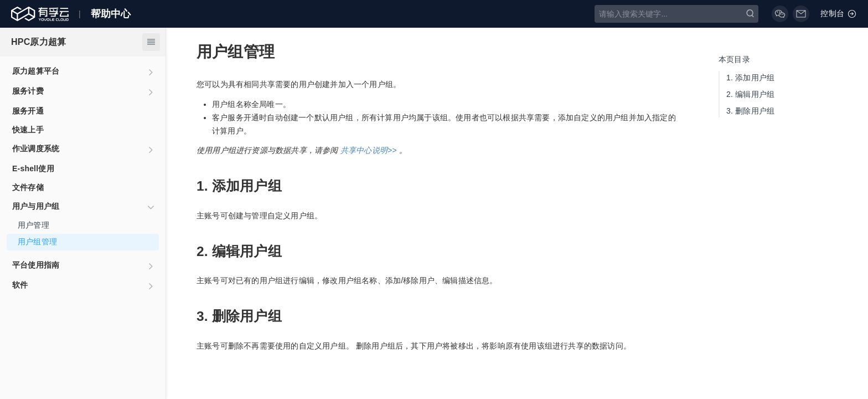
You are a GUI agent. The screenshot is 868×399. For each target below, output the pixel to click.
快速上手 (28, 130)
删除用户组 (750, 111)
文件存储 (28, 187)
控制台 (839, 14)
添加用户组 (750, 78)
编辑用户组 (750, 94)
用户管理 (33, 225)
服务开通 (28, 111)
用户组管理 (37, 242)
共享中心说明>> (369, 150)
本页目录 (734, 59)
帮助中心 (111, 14)
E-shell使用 (33, 168)
